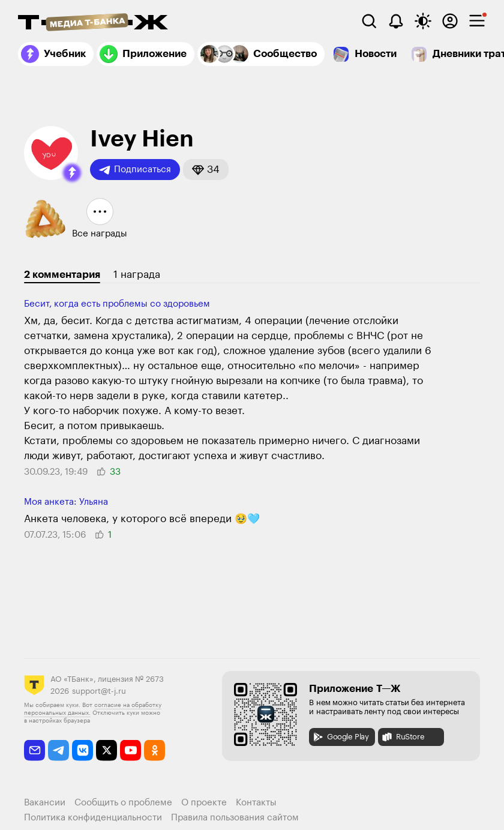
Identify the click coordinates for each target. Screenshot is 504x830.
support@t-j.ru (99, 691)
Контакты (256, 803)
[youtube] (130, 750)
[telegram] (58, 750)
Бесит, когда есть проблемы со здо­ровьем (117, 304)
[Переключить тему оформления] (423, 21)
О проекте (204, 803)
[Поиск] (369, 21)
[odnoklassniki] (154, 750)
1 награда (137, 275)
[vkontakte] (82, 750)
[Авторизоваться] (450, 21)
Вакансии (45, 803)
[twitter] (106, 750)
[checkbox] (477, 21)
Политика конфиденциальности (93, 818)
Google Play (340, 737)
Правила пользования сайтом (235, 818)
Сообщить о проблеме (123, 803)
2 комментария (62, 275)
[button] (72, 173)
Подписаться (135, 170)
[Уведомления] (396, 21)
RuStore (403, 737)
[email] (34, 750)
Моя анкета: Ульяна (66, 502)
